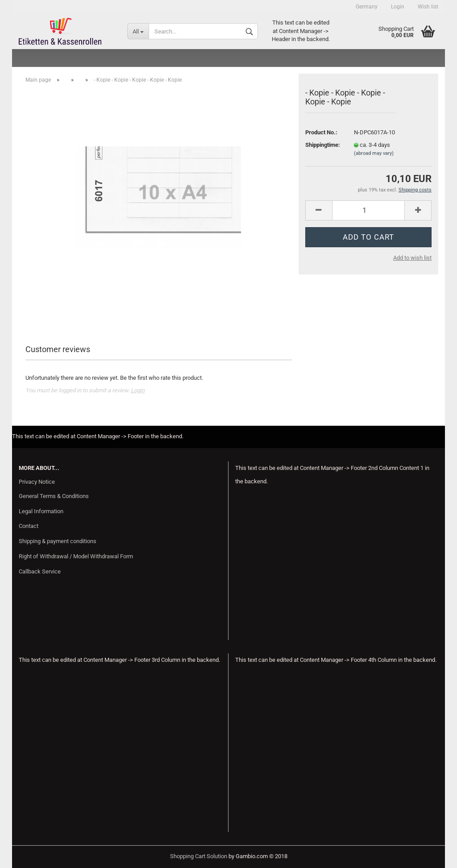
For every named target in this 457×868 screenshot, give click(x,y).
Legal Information (41, 511)
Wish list (428, 7)
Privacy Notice (37, 482)
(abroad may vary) (374, 153)
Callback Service (40, 571)
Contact (29, 526)
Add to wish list (412, 258)
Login (398, 7)
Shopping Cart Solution (199, 856)
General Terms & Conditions (54, 496)
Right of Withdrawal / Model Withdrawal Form (76, 556)
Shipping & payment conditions (58, 541)
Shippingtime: (323, 145)
